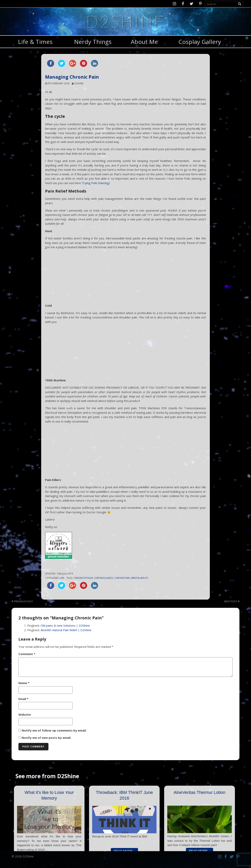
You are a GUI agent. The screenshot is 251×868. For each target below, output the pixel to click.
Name (24, 683)
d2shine (79, 83)
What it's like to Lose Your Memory (49, 795)
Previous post (23, 601)
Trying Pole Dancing (95, 183)
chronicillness (104, 578)
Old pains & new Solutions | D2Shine (65, 625)
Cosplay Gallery (200, 42)
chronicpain (122, 578)
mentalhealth (140, 578)
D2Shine (125, 21)
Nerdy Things (93, 42)
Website (25, 714)
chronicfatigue (83, 578)
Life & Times (35, 42)
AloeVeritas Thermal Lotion (200, 792)
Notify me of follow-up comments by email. (54, 730)
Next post (231, 601)
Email (23, 699)
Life (62, 578)
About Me (144, 42)
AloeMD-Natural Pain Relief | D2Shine (66, 630)
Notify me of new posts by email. (46, 738)
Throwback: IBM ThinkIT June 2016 (124, 795)
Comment (27, 654)
